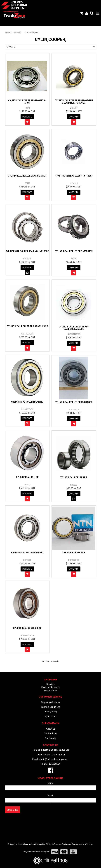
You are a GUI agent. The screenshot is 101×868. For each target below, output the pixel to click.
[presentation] (29, 821)
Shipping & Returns (51, 702)
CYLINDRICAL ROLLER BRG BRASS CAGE (27, 326)
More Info (27, 117)
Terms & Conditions (50, 707)
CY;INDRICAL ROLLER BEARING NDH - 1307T (27, 102)
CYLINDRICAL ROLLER (27, 477)
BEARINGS (18, 32)
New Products (51, 691)
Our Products (50, 733)
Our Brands (50, 738)
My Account (50, 716)
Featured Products (50, 687)
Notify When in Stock (27, 273)
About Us (51, 729)
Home (8, 32)
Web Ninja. (89, 844)
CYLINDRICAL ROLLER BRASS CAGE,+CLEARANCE (74, 328)
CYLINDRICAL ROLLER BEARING (27, 402)
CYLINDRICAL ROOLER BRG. (27, 628)
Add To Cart (27, 122)
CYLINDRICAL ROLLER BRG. (74, 477)
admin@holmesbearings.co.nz (54, 759)
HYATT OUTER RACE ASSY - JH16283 (74, 176)
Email (50, 796)
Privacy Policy (51, 712)
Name (51, 783)
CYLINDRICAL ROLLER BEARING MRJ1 (27, 176)
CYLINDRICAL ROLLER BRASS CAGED (74, 402)
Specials (50, 684)
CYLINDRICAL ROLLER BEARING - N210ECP (27, 251)
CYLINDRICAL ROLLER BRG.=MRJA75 (74, 251)
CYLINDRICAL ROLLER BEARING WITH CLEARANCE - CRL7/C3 (74, 102)
